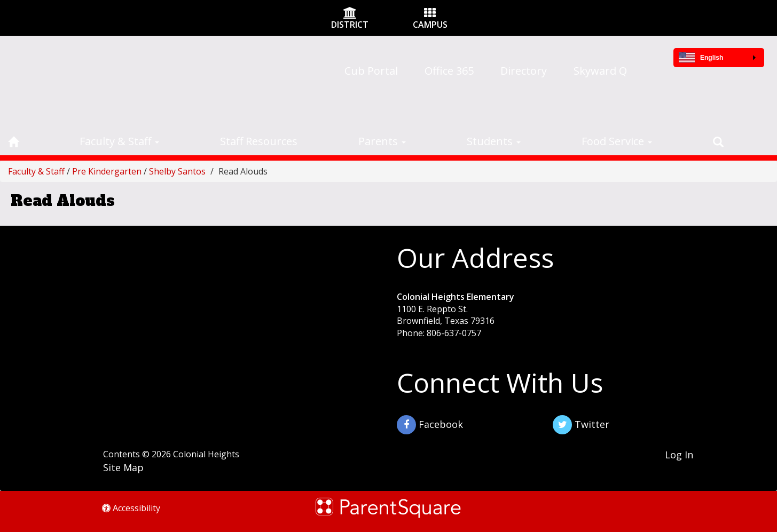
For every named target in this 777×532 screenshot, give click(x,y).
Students (494, 141)
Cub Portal (371, 71)
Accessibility (131, 508)
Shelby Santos (177, 171)
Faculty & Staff (119, 141)
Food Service (617, 141)
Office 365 (449, 71)
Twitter (581, 425)
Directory (524, 71)
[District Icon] (350, 14)
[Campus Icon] (430, 14)
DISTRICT (350, 25)
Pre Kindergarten (107, 171)
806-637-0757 (454, 333)
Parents (382, 141)
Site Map (123, 467)
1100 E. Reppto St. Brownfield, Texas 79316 (446, 315)
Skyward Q (600, 71)
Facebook (430, 425)
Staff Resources (259, 141)
